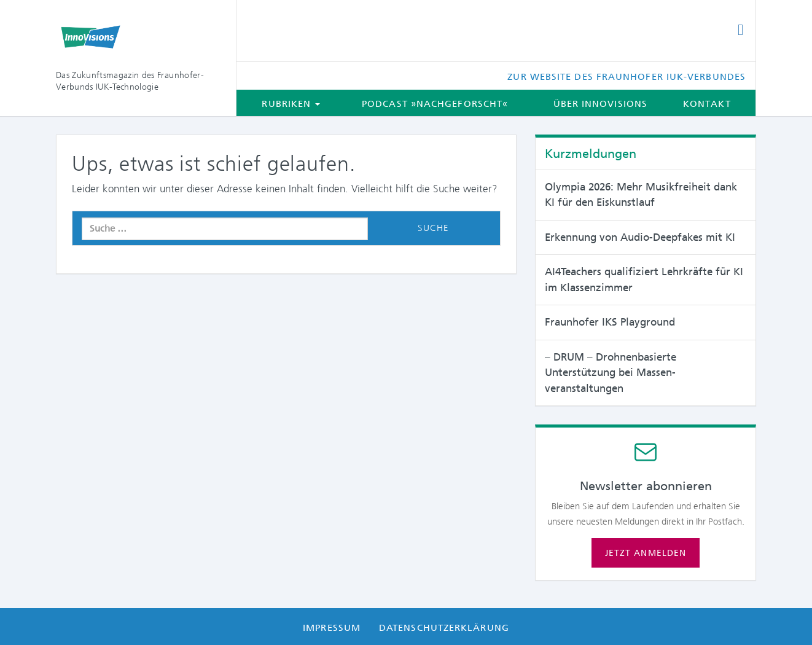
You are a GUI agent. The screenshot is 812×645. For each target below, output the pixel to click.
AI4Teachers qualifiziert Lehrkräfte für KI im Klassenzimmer (644, 279)
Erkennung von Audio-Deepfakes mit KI (640, 237)
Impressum (332, 628)
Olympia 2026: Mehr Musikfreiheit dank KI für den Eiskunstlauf (641, 195)
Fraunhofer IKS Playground (610, 322)
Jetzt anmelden (646, 553)
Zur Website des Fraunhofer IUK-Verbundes (627, 77)
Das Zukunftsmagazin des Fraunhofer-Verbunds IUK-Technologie (130, 81)
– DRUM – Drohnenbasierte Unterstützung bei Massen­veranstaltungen (611, 373)
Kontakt (707, 104)
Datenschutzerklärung (444, 628)
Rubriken (291, 104)
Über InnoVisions (600, 104)
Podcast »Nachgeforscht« (435, 104)
